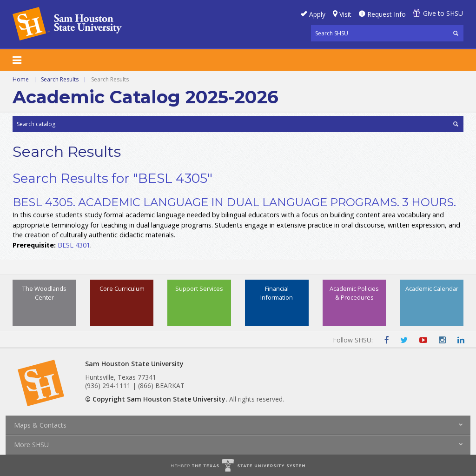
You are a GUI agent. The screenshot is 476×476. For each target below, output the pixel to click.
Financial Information (277, 293)
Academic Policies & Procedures (354, 293)
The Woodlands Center (44, 293)
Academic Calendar (432, 288)
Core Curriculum (122, 288)
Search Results (60, 79)
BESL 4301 (74, 245)
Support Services (199, 288)
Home (21, 79)
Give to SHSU (443, 13)
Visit (345, 14)
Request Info (387, 14)
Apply (317, 14)
